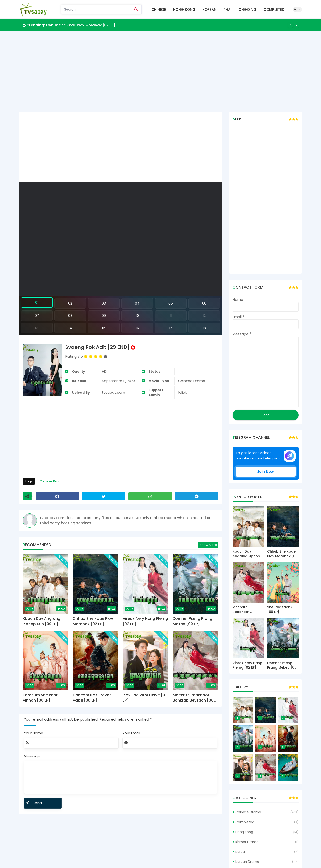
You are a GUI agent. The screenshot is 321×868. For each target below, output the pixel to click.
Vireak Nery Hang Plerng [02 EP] (145, 621)
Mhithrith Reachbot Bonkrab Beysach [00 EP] (193, 698)
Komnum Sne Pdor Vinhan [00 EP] (40, 698)
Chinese (159, 10)
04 (137, 303)
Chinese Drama (52, 481)
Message (32, 756)
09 (104, 316)
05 (171, 303)
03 (104, 303)
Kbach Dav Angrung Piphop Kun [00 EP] (42, 621)
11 (171, 316)
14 (70, 328)
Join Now (265, 472)
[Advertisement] (161, 71)
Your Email (131, 733)
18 (204, 328)
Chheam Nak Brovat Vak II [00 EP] (92, 698)
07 (37, 316)
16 (137, 328)
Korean (210, 10)
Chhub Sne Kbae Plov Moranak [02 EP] (81, 25)
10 (137, 316)
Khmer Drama (247, 842)
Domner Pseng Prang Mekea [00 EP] (192, 621)
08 (70, 316)
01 (37, 302)
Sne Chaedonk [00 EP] (280, 610)
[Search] (96, 9)
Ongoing (247, 10)
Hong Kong (184, 10)
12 (204, 316)
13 (37, 328)
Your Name (33, 733)
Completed (274, 10)
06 (204, 303)
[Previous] (290, 25)
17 (171, 328)
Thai (227, 10)
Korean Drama (247, 862)
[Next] (296, 25)
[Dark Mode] (297, 9)
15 (104, 328)
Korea (240, 852)
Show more (208, 545)
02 (70, 303)
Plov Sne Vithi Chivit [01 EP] (144, 698)
